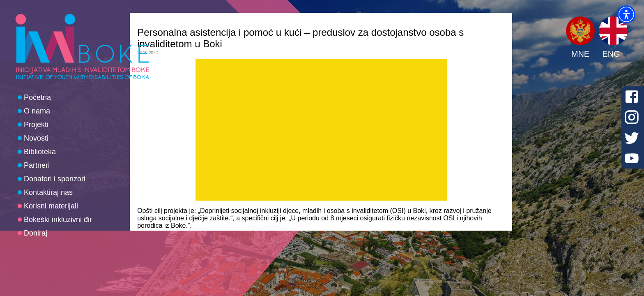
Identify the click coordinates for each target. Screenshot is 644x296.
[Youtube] (632, 158)
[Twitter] (632, 138)
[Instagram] (632, 117)
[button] (626, 14)
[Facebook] (632, 97)
